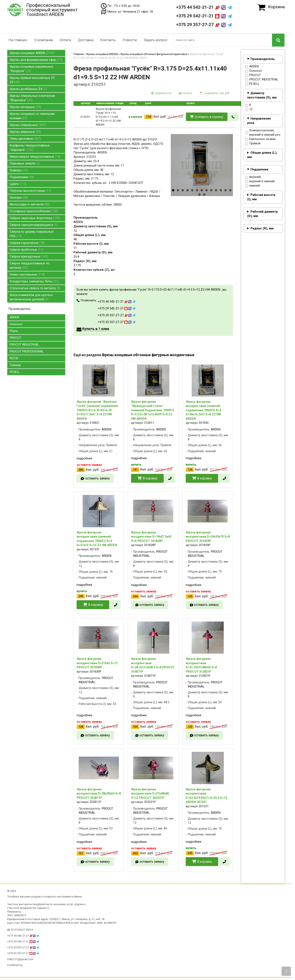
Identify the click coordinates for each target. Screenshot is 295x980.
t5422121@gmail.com (20, 959)
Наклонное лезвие (261, 139)
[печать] (185, 93)
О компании (44, 40)
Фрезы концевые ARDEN (32, 53)
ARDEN (14, 317)
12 (249, 109)
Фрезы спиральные (28, 125)
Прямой (253, 144)
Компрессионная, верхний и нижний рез (263, 133)
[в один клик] (233, 117)
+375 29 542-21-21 (204, 16)
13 (230, 190)
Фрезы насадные (25, 107)
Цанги (18, 184)
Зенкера (19, 198)
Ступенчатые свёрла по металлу (35, 288)
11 (221, 190)
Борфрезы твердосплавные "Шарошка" (30, 148)
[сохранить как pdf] (215, 93)
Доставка (86, 40)
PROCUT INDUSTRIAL (24, 345)
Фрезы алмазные (25, 132)
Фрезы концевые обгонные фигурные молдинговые (154, 54)
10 (216, 190)
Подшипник (259, 169)
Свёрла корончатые (27, 243)
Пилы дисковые (25, 139)
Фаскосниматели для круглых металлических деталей (31, 297)
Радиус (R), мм (262, 228)
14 (199, 195)
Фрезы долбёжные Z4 (28, 89)
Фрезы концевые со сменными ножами (32, 116)
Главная (79, 54)
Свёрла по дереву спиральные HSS (32, 234)
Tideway (15, 365)
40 (75, 239)
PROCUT (16, 338)
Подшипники (22, 177)
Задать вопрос (156, 40)
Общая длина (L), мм (262, 155)
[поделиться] (161, 93)
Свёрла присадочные (29, 256)
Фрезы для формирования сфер (36, 60)
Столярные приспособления (34, 211)
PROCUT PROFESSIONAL (27, 351)
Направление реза (259, 121)
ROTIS (14, 358)
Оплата (65, 40)
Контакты (108, 40)
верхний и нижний (260, 181)
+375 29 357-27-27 (204, 25)
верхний (253, 177)
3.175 (77, 265)
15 (204, 195)
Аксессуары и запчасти (30, 204)
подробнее (84, 458)
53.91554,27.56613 (22, 930)
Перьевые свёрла (25, 163)
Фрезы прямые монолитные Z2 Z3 (32, 80)
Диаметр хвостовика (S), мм (262, 95)
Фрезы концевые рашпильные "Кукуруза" (32, 69)
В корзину (150, 478)
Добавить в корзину (209, 117)
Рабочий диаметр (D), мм (262, 214)
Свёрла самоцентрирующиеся (34, 225)
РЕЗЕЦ (14, 372)
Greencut (16, 324)
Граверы (19, 170)
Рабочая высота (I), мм (261, 197)
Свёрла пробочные (26, 250)
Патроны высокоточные (30, 191)
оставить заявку (97, 478)
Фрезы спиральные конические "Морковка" (33, 98)
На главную (18, 40)
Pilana (14, 331)
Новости (130, 40)
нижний (253, 186)
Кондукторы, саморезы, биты (34, 281)
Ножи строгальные (27, 274)
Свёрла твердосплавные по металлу (30, 265)
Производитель (263, 59)
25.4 (76, 257)
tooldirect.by (15, 965)
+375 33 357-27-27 (117, 322)
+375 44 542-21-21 (204, 7)
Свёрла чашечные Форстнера (35, 218)
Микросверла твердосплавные (35, 157)
